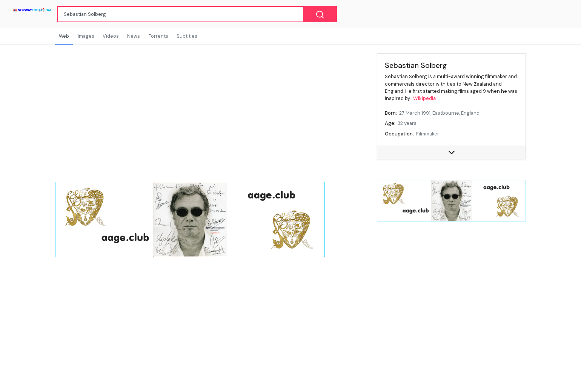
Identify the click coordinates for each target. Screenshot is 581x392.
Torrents (158, 36)
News (134, 36)
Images (86, 36)
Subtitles (187, 36)
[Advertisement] (451, 289)
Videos (111, 36)
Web (64, 36)
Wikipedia (424, 98)
